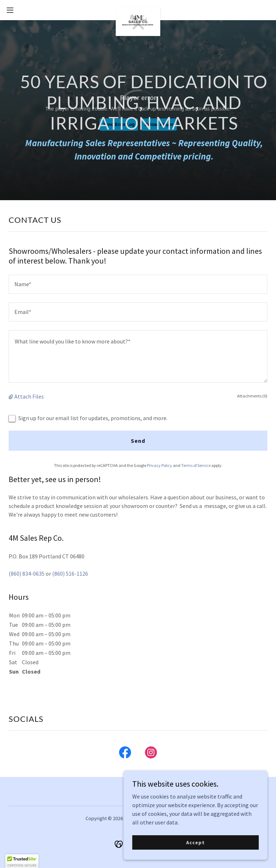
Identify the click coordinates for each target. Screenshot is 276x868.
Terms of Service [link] (196, 465)
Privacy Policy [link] (160, 465)
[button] (23, 10)
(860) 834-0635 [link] (27, 574)
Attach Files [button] (29, 396)
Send (138, 441)
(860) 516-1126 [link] (70, 574)
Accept (195, 842)
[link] (138, 10)
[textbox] (138, 284)
